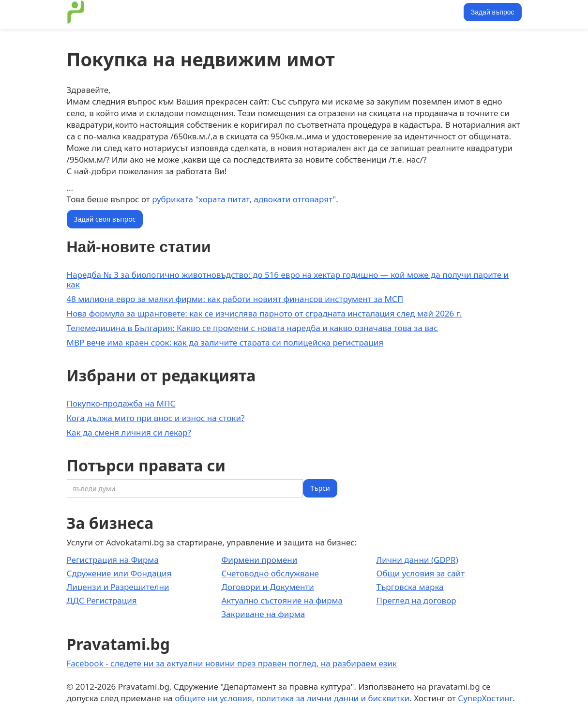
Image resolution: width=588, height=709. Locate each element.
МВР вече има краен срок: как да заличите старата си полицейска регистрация (225, 342)
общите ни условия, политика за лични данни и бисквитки (292, 698)
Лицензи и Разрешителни (118, 587)
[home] (76, 12)
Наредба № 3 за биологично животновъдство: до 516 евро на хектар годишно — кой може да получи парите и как (288, 279)
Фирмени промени (259, 560)
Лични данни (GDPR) (417, 560)
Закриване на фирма (263, 614)
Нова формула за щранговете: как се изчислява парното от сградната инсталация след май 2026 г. (264, 313)
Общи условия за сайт (420, 573)
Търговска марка (410, 587)
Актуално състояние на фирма (282, 600)
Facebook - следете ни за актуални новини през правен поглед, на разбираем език (232, 663)
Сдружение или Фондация (119, 573)
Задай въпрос (493, 12)
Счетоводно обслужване (270, 573)
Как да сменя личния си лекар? (129, 432)
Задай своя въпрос (105, 219)
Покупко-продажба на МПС (121, 403)
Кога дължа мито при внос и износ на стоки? (156, 418)
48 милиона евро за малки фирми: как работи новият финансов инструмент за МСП (235, 299)
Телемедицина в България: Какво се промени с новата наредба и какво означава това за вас (252, 328)
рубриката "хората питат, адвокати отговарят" (244, 199)
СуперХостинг (485, 698)
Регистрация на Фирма (113, 560)
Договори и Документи (267, 587)
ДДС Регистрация (102, 600)
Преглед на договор (416, 600)
